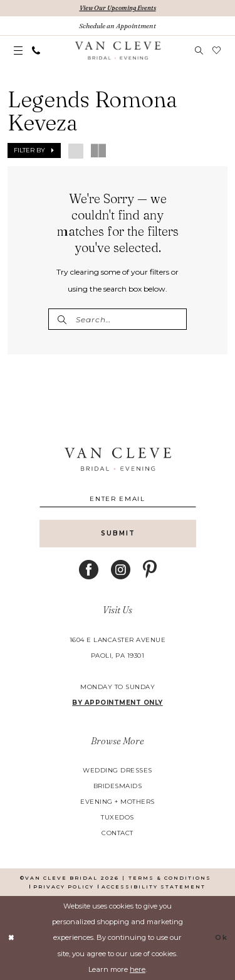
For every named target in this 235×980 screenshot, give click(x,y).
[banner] (118, 51)
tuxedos (118, 817)
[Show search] (199, 50)
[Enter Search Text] (118, 319)
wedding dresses (118, 770)
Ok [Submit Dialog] (222, 937)
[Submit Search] (62, 319)
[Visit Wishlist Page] (217, 50)
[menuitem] (18, 51)
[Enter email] (118, 499)
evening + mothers (118, 802)
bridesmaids (118, 786)
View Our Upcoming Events (118, 8)
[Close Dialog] (11, 938)
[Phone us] (36, 50)
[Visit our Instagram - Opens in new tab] (121, 570)
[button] (18, 51)
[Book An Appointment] (118, 26)
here (138, 969)
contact (118, 833)
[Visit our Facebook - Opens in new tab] (89, 570)
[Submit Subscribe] (118, 534)
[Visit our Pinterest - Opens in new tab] (150, 570)
